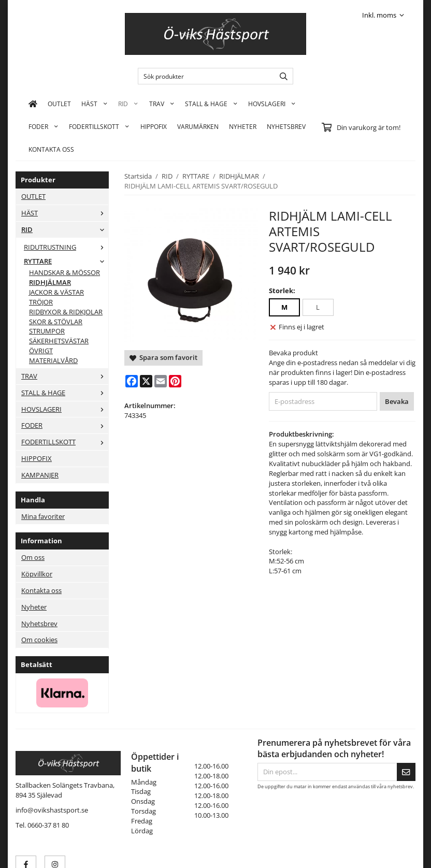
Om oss (33, 557)
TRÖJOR (41, 302)
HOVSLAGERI (272, 104)
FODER (44, 126)
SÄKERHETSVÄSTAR (59, 341)
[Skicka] (406, 772)
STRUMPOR (47, 331)
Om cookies (39, 640)
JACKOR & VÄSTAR (56, 292)
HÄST (95, 104)
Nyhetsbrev (286, 126)
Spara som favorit (163, 357)
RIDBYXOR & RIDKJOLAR (66, 312)
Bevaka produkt (293, 353)
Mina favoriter (43, 516)
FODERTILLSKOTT (99, 126)
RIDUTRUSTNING (66, 247)
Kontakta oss (41, 590)
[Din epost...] (327, 772)
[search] (281, 76)
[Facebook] (132, 381)
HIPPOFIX (154, 126)
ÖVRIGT (41, 351)
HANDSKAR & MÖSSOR (64, 272)
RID (128, 104)
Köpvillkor (37, 574)
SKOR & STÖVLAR (56, 322)
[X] (146, 381)
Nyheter (243, 126)
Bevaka (397, 401)
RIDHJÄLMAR (50, 282)
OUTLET (59, 104)
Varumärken (198, 126)
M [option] (284, 307)
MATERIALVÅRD (53, 360)
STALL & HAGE (211, 104)
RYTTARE (66, 261)
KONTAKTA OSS (51, 149)
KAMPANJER (40, 475)
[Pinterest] (175, 381)
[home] (33, 104)
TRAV (162, 104)
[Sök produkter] (204, 76)
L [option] (318, 307)
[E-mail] (161, 381)
